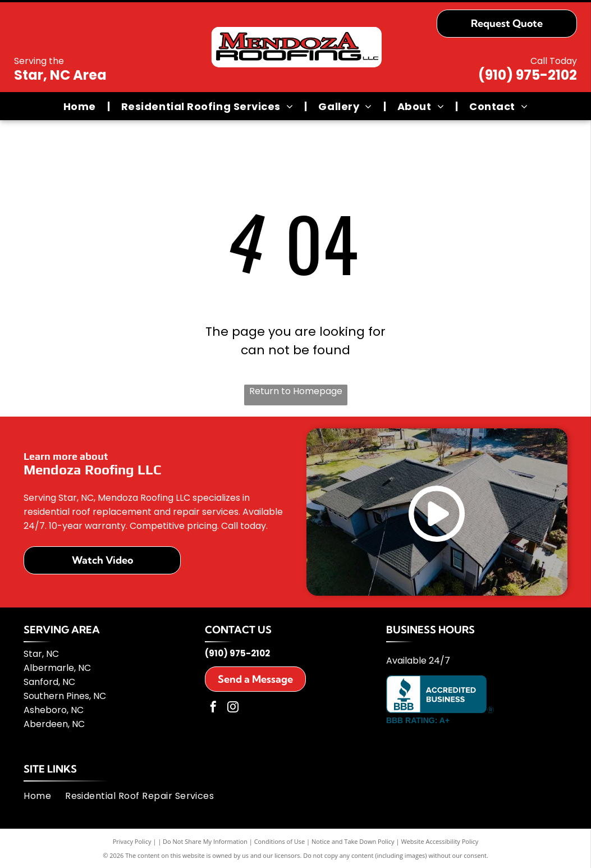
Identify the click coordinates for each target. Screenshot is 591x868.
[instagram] (233, 708)
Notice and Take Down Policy (353, 841)
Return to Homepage (296, 391)
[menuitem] (81, 106)
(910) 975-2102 (528, 75)
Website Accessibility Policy (439, 841)
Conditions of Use (280, 841)
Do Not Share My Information (205, 841)
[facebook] (213, 708)
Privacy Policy (132, 841)
